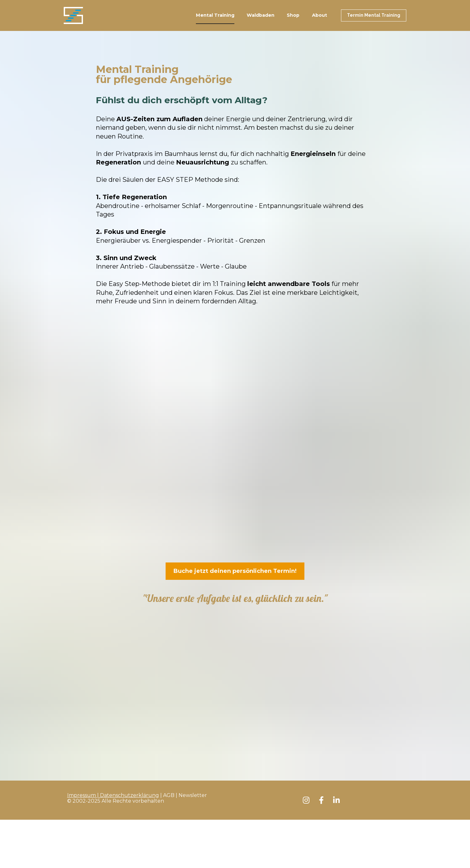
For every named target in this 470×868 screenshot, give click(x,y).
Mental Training (215, 21)
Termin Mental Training (374, 21)
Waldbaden (261, 21)
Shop (293, 21)
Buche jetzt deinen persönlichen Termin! (235, 583)
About (320, 21)
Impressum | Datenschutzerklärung (113, 642)
